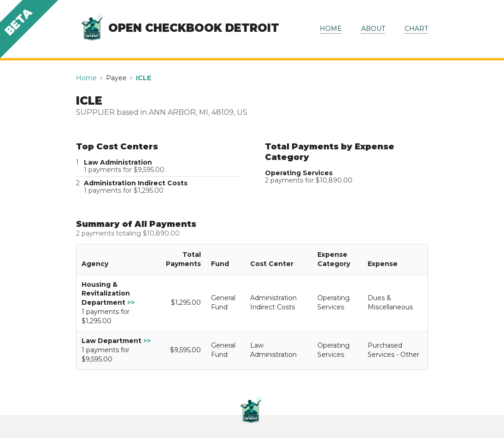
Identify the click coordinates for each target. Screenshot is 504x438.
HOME (331, 29)
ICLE (144, 78)
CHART (416, 29)
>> (131, 302)
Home (86, 78)
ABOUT (373, 29)
